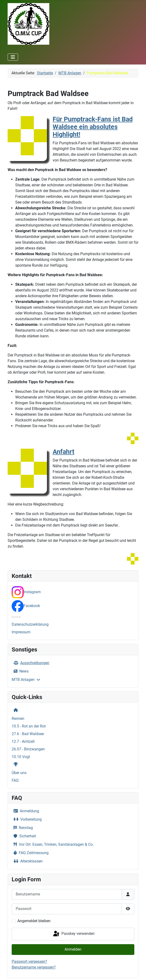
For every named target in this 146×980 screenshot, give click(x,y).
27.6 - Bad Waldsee (28, 734)
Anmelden (73, 949)
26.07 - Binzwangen (28, 749)
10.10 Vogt (21, 757)
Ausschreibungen (30, 663)
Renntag (22, 828)
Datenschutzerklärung (30, 624)
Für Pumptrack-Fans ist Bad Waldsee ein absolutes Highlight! (93, 127)
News (20, 671)
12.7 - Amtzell (23, 741)
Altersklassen (27, 861)
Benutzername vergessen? (34, 967)
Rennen (18, 719)
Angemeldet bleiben (34, 921)
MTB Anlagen (23, 680)
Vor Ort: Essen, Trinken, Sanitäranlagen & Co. (53, 844)
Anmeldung (25, 811)
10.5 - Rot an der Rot (29, 726)
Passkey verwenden (73, 934)
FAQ (15, 780)
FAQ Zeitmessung (30, 853)
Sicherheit (24, 836)
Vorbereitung (27, 819)
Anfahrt (63, 452)
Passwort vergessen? (29, 961)
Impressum (21, 632)
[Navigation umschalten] (13, 57)
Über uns (19, 773)
